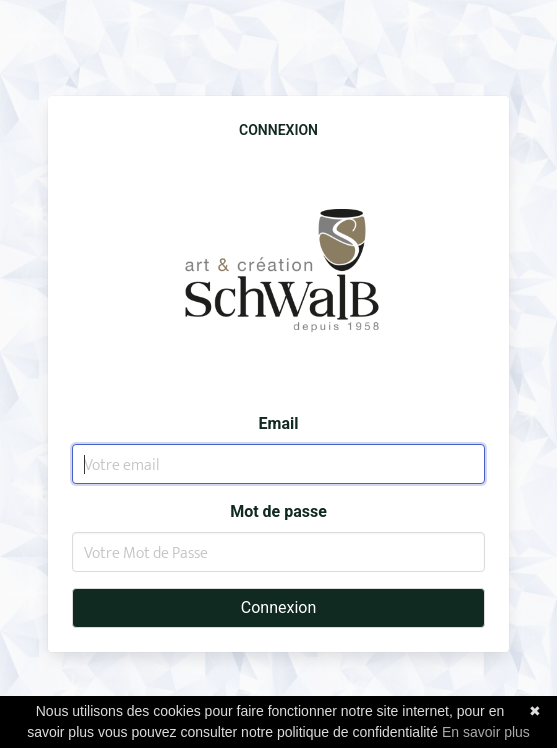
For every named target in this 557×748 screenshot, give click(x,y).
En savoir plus (486, 732)
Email (279, 423)
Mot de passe (278, 511)
